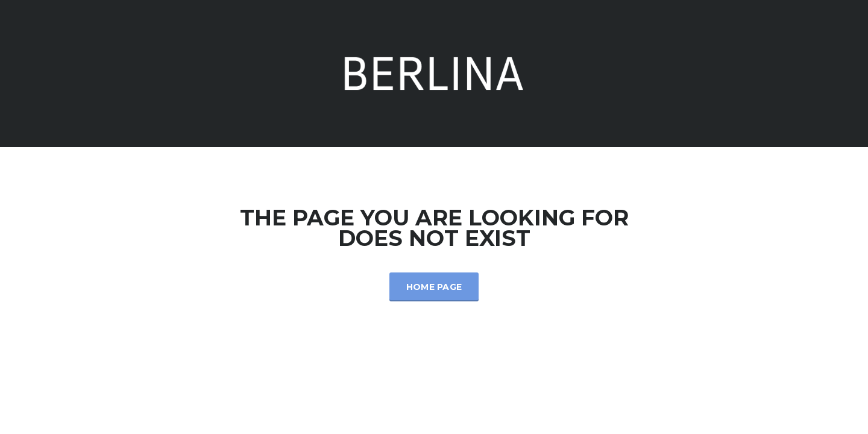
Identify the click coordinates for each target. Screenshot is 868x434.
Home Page (434, 287)
